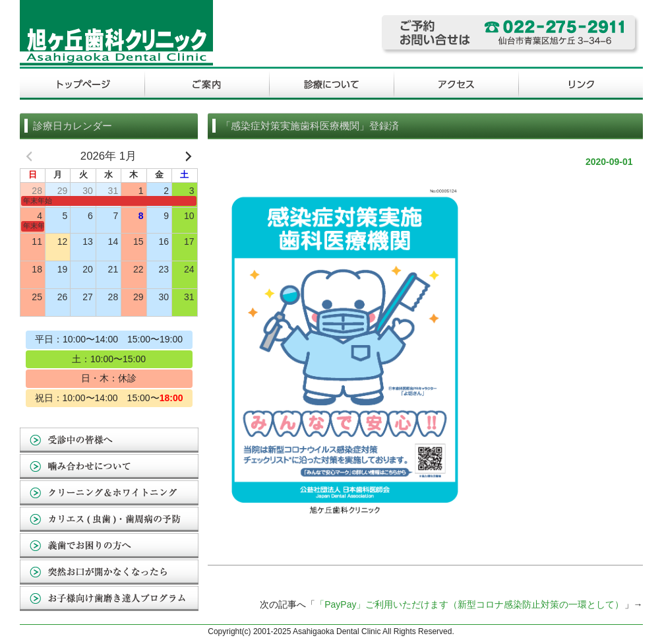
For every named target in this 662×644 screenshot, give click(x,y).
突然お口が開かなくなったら (109, 573)
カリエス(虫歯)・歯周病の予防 (109, 520)
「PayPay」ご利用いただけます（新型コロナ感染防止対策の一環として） (469, 604)
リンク (581, 84)
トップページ (82, 84)
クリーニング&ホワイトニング (109, 494)
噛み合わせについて (109, 467)
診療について (331, 84)
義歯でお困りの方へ (109, 546)
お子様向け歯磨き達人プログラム (109, 599)
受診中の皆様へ (109, 441)
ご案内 (207, 84)
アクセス (456, 84)
